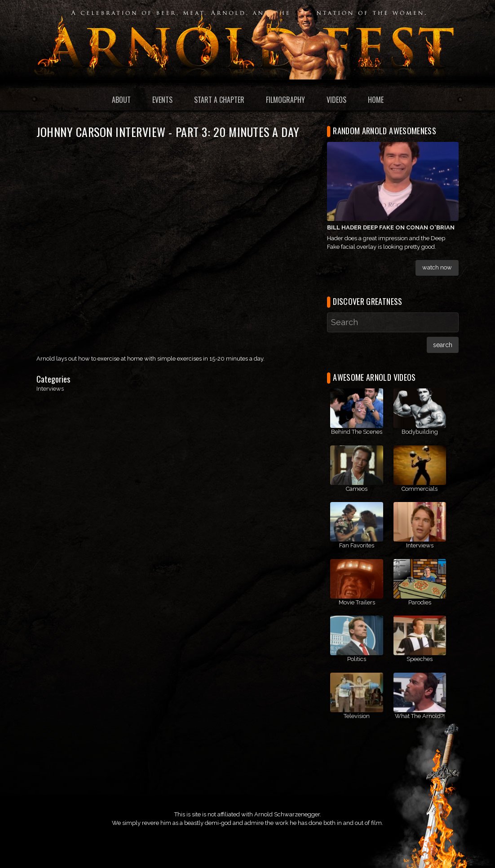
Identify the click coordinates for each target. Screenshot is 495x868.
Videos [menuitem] (336, 100)
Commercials (420, 489)
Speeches (420, 659)
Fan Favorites (357, 545)
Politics (357, 659)
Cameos (357, 489)
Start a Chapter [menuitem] (219, 100)
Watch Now (437, 267)
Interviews (50, 389)
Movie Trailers (357, 602)
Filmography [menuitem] (285, 100)
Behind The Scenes (357, 432)
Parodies (420, 602)
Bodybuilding (420, 432)
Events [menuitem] (162, 100)
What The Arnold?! (420, 716)
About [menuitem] (121, 100)
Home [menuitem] (376, 100)
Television (357, 716)
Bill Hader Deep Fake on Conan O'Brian (391, 227)
